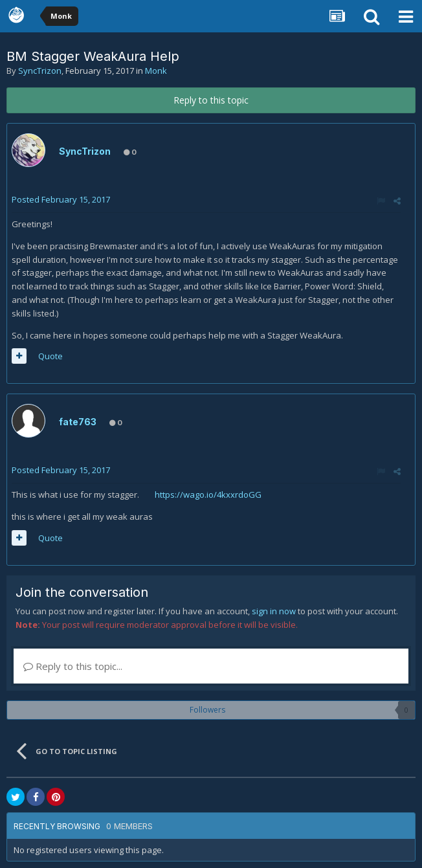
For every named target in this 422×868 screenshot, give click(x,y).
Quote (50, 356)
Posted (61, 199)
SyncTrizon (40, 71)
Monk (156, 71)
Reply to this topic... (73, 666)
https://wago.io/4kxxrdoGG (208, 495)
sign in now (274, 611)
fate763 (78, 422)
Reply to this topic (211, 100)
